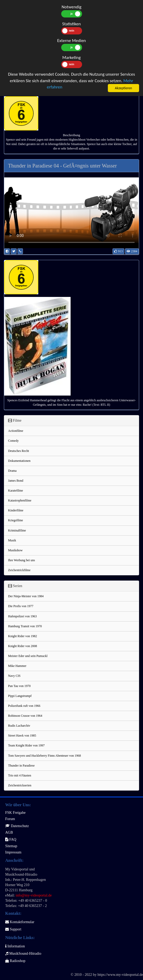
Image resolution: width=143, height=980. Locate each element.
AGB (9, 832)
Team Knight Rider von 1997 (26, 745)
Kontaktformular (20, 922)
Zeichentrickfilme (19, 570)
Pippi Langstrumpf (20, 696)
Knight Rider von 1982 (23, 636)
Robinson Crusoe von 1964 (25, 716)
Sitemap (11, 846)
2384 (132, 251)
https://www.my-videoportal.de (120, 975)
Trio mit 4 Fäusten (20, 775)
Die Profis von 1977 (21, 606)
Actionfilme (16, 431)
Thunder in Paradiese (21, 766)
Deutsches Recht (18, 451)
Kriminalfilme (17, 530)
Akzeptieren (123, 88)
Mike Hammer (17, 666)
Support (13, 929)
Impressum (13, 852)
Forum (10, 819)
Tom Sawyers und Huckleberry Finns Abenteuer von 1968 (44, 756)
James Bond (16, 481)
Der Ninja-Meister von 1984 (26, 596)
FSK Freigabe (15, 813)
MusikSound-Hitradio (23, 954)
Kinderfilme (16, 510)
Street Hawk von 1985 (22, 736)
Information (15, 946)
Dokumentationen (19, 461)
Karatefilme (15, 491)
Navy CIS (14, 676)
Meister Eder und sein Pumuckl (28, 656)
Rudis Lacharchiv (19, 726)
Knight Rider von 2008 (23, 646)
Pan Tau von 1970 (19, 686)
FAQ (11, 839)
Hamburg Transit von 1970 (25, 626)
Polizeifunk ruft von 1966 (24, 706)
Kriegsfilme (15, 520)
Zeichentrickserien (20, 785)
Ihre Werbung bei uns (21, 560)
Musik (12, 540)
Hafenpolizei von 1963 (22, 616)
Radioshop (15, 961)
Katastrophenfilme (20, 500)
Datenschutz (17, 826)
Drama (12, 471)
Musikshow (15, 550)
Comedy (13, 441)
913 (118, 251)
